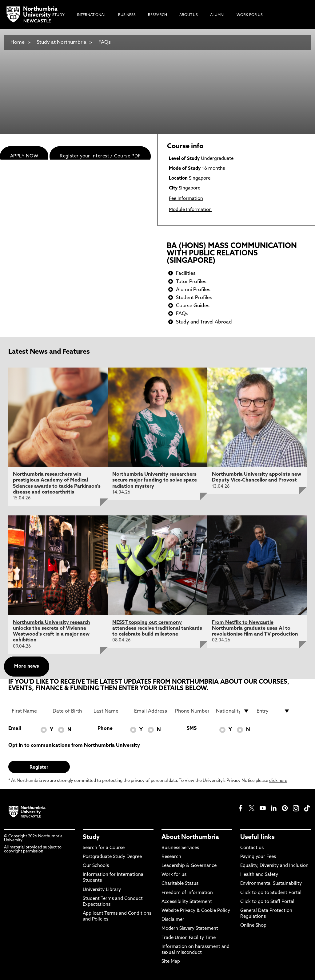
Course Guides (193, 306)
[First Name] (28, 711)
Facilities (186, 274)
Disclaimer (173, 920)
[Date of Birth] (69, 711)
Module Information (190, 210)
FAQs (105, 43)
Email (15, 729)
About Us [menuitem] (189, 15)
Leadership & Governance (189, 866)
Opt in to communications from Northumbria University (74, 746)
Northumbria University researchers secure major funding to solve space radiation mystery (155, 480)
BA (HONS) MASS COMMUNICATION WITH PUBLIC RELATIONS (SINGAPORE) (232, 254)
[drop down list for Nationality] (233, 711)
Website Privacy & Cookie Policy (196, 911)
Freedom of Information (187, 893)
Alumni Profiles (193, 290)
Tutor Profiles (191, 282)
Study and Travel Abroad (204, 322)
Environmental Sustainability (271, 884)
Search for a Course (104, 848)
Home (18, 43)
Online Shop (253, 926)
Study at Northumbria (62, 43)
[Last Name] (110, 711)
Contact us (252, 848)
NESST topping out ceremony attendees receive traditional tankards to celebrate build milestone (157, 628)
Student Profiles (194, 298)
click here (278, 781)
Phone (105, 729)
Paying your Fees (258, 857)
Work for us (174, 875)
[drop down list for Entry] (273, 711)
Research (171, 857)
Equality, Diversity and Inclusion (274, 866)
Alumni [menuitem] (217, 15)
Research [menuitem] (157, 15)
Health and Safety (259, 875)
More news (26, 667)
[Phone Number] (192, 711)
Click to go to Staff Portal (267, 902)
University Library (102, 890)
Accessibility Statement (187, 902)
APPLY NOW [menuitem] (24, 156)
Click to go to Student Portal (271, 893)
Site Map (171, 962)
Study (91, 837)
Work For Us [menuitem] (250, 15)
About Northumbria (190, 837)
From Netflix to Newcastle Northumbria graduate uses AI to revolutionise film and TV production (255, 628)
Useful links (257, 837)
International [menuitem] (91, 15)
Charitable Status (180, 884)
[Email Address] (151, 711)
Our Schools (96, 866)
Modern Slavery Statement (190, 929)
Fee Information (186, 199)
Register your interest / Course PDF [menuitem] (100, 156)
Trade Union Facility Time (189, 938)
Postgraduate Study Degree (112, 857)
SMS (192, 729)
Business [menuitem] (127, 15)
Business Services (180, 848)
